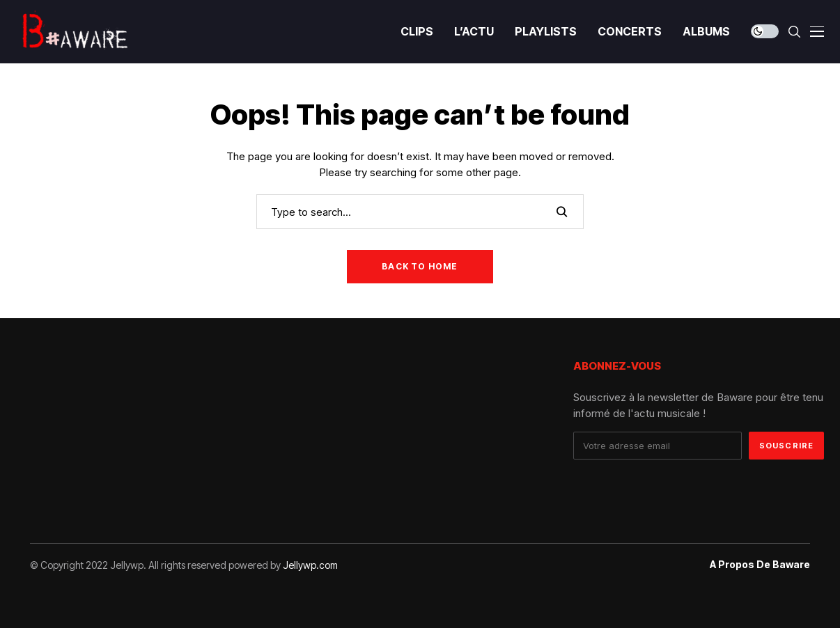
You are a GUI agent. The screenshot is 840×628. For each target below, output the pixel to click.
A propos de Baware (760, 565)
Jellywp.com (310, 565)
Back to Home (420, 266)
